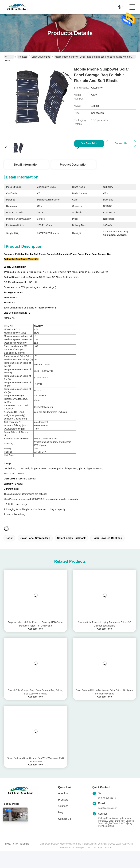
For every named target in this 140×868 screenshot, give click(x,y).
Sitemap (25, 844)
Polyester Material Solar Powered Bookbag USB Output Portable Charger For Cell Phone (35, 624)
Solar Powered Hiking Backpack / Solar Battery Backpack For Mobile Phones (105, 692)
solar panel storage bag (35, 538)
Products (22, 57)
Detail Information (26, 165)
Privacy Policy (11, 844)
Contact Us (64, 819)
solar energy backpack (71, 538)
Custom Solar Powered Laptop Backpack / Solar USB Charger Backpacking (105, 624)
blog (61, 812)
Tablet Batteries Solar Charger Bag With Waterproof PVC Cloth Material (35, 760)
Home (8, 57)
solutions (63, 806)
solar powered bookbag (107, 538)
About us (63, 793)
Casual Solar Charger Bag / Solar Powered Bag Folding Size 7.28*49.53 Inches (35, 692)
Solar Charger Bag (41, 57)
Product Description (74, 165)
